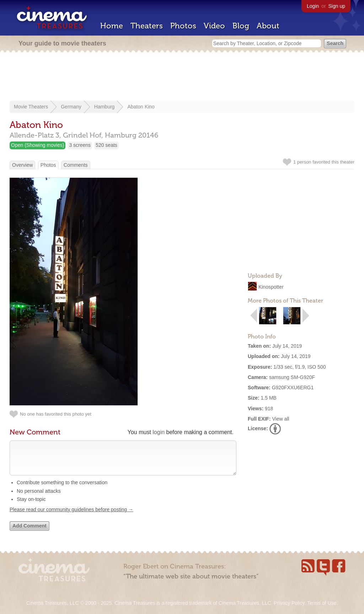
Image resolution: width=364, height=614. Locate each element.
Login (313, 6)
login (159, 432)
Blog (241, 26)
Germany (71, 107)
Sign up (337, 6)
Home (112, 26)
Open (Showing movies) (38, 145)
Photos (183, 26)
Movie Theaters (31, 107)
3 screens (80, 145)
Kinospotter (271, 287)
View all (280, 419)
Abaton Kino (141, 107)
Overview (22, 165)
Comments (76, 165)
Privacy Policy (289, 603)
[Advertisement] (182, 77)
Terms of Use (322, 603)
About (268, 26)
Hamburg (105, 107)
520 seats (106, 145)
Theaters (147, 26)
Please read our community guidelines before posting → (71, 517)
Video (214, 26)
